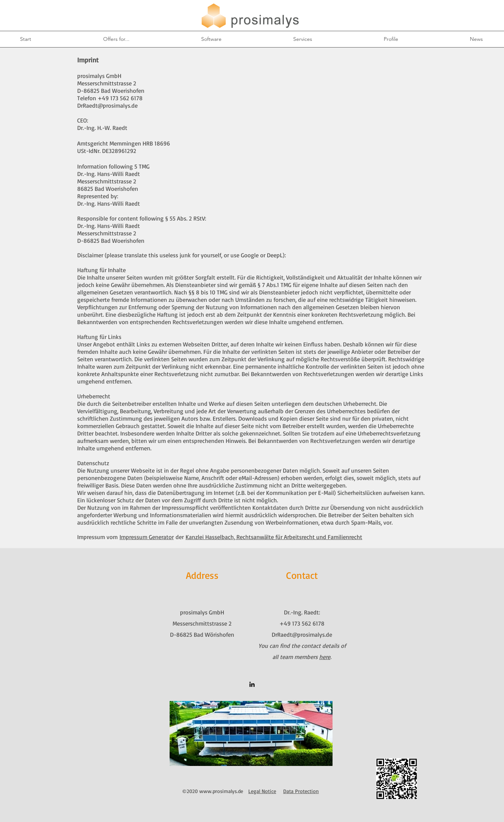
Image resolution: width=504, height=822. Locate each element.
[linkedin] (252, 684)
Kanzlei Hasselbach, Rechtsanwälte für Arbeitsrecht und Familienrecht (274, 537)
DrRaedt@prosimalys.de (107, 105)
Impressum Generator (147, 537)
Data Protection (301, 791)
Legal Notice (262, 791)
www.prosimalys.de (221, 791)
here (325, 657)
